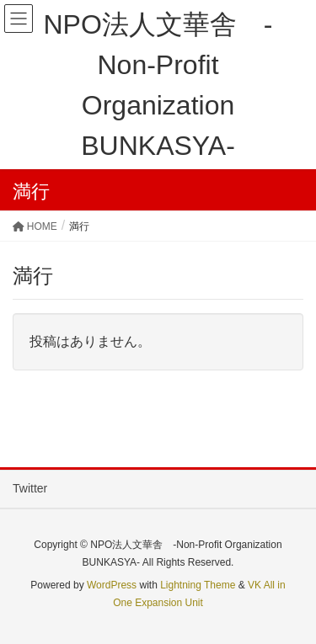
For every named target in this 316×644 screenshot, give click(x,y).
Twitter (30, 488)
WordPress (112, 585)
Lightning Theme (198, 585)
